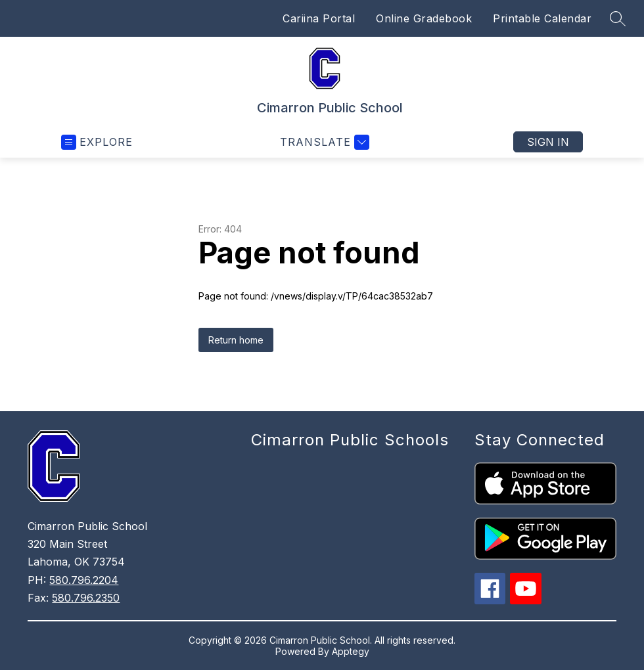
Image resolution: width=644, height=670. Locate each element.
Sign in (548, 142)
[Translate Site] (323, 142)
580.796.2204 (84, 580)
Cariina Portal (319, 18)
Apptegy (351, 651)
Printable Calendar (542, 18)
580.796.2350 (86, 598)
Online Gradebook (424, 18)
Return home (236, 340)
